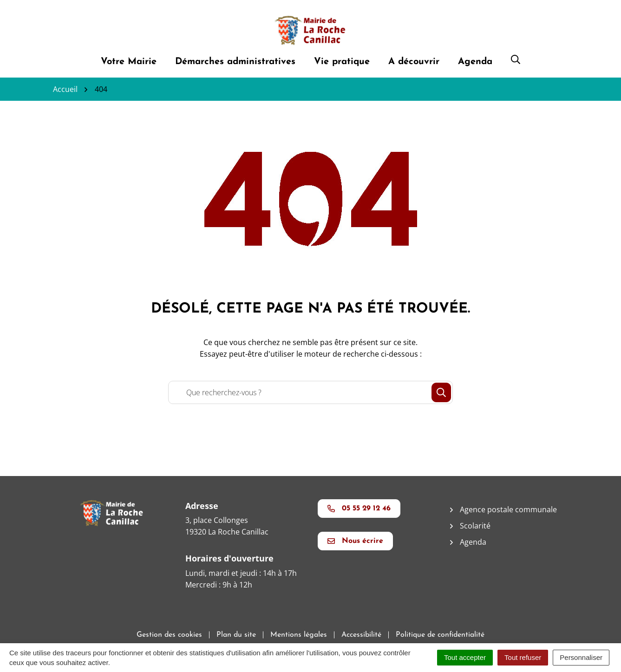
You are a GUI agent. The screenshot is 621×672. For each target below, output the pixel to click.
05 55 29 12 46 (359, 509)
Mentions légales (299, 635)
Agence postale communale (508, 509)
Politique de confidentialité (440, 635)
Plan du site (236, 635)
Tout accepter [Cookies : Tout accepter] (465, 657)
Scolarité (475, 526)
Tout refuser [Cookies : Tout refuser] (523, 657)
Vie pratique (342, 62)
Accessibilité (361, 635)
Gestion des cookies (169, 635)
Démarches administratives (235, 62)
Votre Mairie (129, 62)
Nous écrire (355, 541)
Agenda (475, 62)
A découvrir (414, 62)
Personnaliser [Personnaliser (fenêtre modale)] (581, 657)
